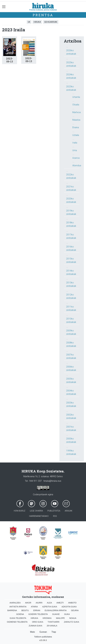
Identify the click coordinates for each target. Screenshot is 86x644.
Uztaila (76, 135)
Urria (75, 150)
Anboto (72, 603)
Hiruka (37, 22)
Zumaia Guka (35, 626)
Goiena (20, 614)
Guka (67, 614)
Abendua (77, 165)
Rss (55, 516)
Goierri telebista (38, 614)
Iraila (75, 143)
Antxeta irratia (18, 607)
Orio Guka (38, 622)
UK (29, 22)
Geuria (75, 610)
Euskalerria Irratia (56, 610)
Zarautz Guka (72, 622)
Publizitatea (54, 511)
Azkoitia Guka (69, 607)
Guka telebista (18, 618)
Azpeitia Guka (50, 607)
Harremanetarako (39, 516)
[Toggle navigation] (4, 7)
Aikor (28, 603)
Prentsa (43, 15)
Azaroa (76, 158)
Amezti (60, 603)
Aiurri (39, 603)
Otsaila (76, 105)
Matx (32, 632)
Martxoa (76, 112)
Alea (49, 603)
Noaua (73, 618)
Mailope (60, 618)
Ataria (34, 607)
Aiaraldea (15, 603)
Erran (37, 610)
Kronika (47, 618)
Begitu (25, 610)
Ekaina (76, 127)
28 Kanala (52, 626)
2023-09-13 (10, 60)
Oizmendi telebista (17, 622)
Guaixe (56, 614)
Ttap (54, 632)
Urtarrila (76, 97)
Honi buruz (20, 511)
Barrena (12, 610)
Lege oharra (36, 511)
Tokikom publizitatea (43, 637)
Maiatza (76, 120)
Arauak (69, 511)
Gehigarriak (51, 22)
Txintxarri (54, 622)
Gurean (43, 632)
